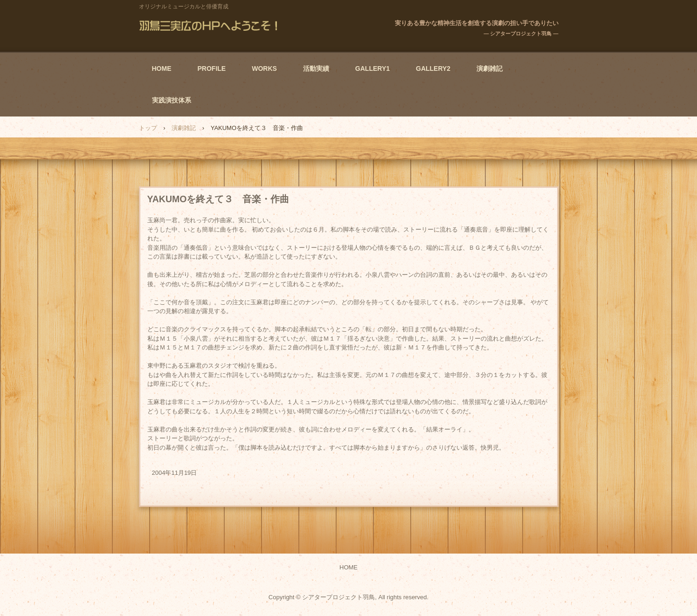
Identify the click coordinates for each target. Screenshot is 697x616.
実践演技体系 (172, 100)
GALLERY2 (433, 68)
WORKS (264, 68)
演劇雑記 (490, 68)
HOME (162, 68)
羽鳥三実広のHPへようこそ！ (210, 26)
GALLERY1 (373, 68)
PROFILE (212, 68)
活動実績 (316, 68)
